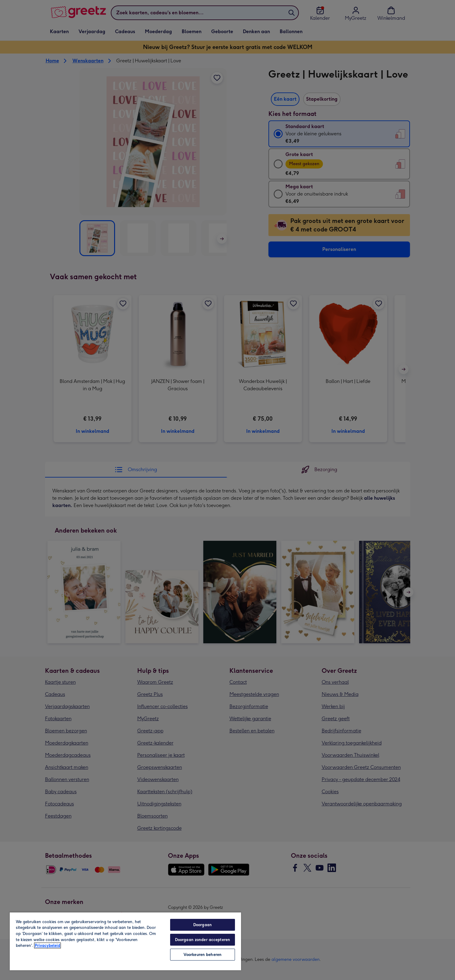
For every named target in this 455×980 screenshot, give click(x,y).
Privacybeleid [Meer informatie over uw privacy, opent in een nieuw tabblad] (47, 945)
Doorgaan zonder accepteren (203, 940)
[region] (125, 941)
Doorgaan (203, 925)
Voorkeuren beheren (203, 955)
